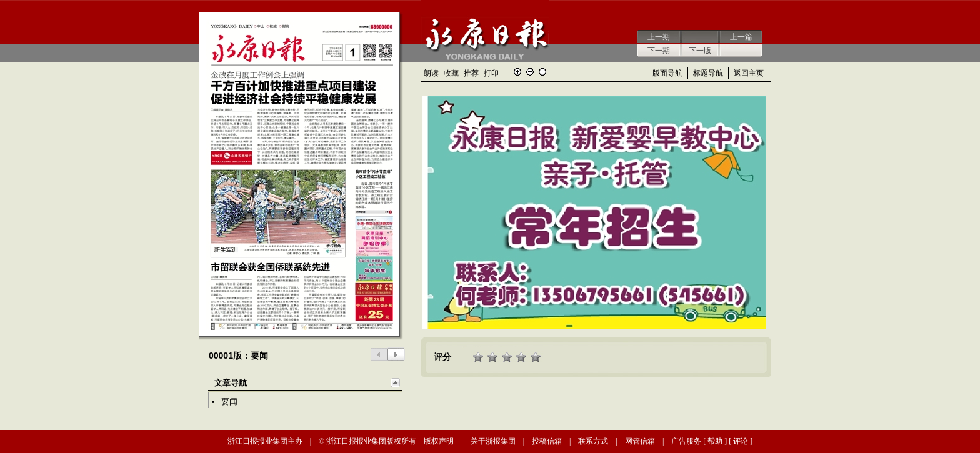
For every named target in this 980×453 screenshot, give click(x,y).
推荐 (471, 73)
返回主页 (749, 73)
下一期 (659, 51)
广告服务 (686, 441)
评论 (741, 441)
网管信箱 (640, 441)
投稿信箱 (547, 441)
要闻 (229, 401)
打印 (491, 73)
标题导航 (708, 73)
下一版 (700, 51)
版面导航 (667, 73)
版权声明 (439, 441)
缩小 (530, 72)
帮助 (715, 441)
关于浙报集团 (493, 441)
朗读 (431, 73)
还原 (542, 72)
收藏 (451, 73)
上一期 (659, 37)
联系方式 (593, 441)
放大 (517, 72)
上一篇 (741, 37)
